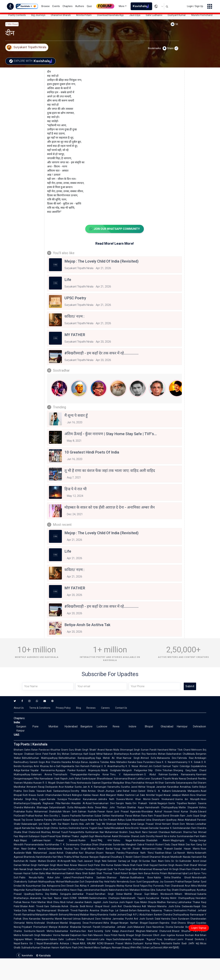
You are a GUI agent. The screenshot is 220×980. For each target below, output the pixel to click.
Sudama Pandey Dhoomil (48, 820)
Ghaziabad (167, 726)
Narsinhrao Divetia (163, 927)
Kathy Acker (46, 877)
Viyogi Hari (120, 849)
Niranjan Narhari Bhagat (134, 923)
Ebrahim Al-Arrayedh (59, 861)
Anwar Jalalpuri (172, 795)
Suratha (125, 787)
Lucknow (102, 726)
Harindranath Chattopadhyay (161, 807)
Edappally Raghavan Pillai (46, 803)
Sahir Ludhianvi (154, 15)
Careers (105, 708)
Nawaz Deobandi (188, 779)
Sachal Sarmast (58, 869)
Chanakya (86, 845)
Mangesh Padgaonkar (135, 770)
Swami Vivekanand (163, 799)
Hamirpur (182, 726)
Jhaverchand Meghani (132, 931)
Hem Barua (144, 873)
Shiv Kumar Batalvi (111, 865)
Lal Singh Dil (134, 861)
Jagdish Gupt (87, 836)
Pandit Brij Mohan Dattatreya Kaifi (69, 754)
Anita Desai (94, 807)
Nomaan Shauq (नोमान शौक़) (127, 948)
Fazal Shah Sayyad (147, 865)
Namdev (66, 803)
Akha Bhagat (111, 923)
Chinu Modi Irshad (63, 902)
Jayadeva (94, 762)
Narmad (67, 919)
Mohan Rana (140, 816)
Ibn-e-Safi (55, 766)
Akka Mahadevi (118, 762)
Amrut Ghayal (94, 906)
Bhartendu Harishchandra (38, 857)
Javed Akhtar (138, 787)
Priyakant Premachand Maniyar (40, 927)
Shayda (152, 902)
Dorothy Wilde (79, 791)
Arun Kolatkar (66, 787)
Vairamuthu (114, 787)
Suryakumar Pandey (158, 898)
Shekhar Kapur (136, 807)
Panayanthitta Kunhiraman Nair (86, 832)
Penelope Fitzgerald (95, 869)
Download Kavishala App (110, 15)
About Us (19, 708)
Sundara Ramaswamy (182, 774)
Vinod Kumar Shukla (185, 812)
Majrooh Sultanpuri (29, 836)
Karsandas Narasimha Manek (46, 919)
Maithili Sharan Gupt (137, 894)
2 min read (12, 24)
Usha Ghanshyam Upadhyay (161, 820)
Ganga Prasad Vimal (149, 824)
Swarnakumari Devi (104, 803)
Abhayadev (80, 807)
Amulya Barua (80, 762)
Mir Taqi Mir (98, 824)
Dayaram (154, 923)
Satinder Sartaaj (117, 861)
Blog (79, 708)
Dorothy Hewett (155, 836)
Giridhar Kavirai (37, 849)
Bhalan (24, 906)
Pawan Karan (105, 812)
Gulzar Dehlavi (102, 816)
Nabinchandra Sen (119, 890)
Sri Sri (175, 861)
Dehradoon (199, 726)
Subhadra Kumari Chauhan (36, 948)
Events (56, 6)
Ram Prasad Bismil (158, 816)
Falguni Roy (146, 886)
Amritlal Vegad (154, 795)
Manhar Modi (45, 902)
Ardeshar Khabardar (70, 927)
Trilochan (167, 770)
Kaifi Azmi (66, 948)
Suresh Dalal (153, 919)
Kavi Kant (87, 931)
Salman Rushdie (87, 812)
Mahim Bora (189, 795)
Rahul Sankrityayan (86, 779)
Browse (46, 6)
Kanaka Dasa (135, 762)
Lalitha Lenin (143, 779)
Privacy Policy (63, 708)
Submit (190, 686)
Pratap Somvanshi (88, 939)
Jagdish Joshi (100, 902)
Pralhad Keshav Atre (37, 816)
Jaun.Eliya (135, 15)
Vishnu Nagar (122, 840)
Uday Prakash (165, 849)
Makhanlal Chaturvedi (159, 931)
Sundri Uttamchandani (49, 795)
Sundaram (184, 919)
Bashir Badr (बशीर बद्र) (186, 943)
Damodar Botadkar (185, 927)
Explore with (31, 61)
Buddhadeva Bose (142, 877)
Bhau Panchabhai (135, 783)
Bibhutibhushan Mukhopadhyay (40, 758)
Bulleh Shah (95, 873)
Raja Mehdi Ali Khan (109, 758)
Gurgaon (21, 726)
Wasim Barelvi (70, 824)
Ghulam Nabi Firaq (66, 783)
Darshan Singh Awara (170, 865)
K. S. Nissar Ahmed (136, 766)
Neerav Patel (29, 902)
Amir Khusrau (41, 766)
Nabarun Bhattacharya (116, 754)
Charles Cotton (76, 869)
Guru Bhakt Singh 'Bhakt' (83, 750)
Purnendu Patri (162, 886)
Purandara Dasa (152, 762)
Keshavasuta (84, 783)
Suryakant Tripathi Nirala (164, 779)
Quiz (89, 6)
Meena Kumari (103, 836)
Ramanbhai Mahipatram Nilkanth (40, 915)
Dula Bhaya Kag (31, 910)
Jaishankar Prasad (83, 894)
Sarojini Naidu (124, 803)
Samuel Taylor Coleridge (176, 766)
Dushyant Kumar (177, 15)
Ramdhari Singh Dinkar (109, 894)
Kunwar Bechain (185, 935)
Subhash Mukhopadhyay (42, 882)
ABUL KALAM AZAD (92, 943)
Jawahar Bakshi (83, 902)
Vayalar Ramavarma (43, 770)
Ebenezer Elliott (151, 935)
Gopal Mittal (96, 754)
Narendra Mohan (156, 754)
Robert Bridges (129, 873)
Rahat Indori (130, 791)
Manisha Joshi (166, 906)
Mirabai (92, 849)
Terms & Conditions (40, 708)
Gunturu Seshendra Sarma (73, 828)
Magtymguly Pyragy (184, 840)
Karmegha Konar (99, 774)
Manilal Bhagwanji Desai (74, 923)
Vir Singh (174, 869)
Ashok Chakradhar (67, 853)
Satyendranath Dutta (61, 807)
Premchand (78, 877)
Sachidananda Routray (60, 849)
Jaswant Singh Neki (95, 861)
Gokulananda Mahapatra (186, 791)
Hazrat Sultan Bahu (34, 873)
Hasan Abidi (98, 795)
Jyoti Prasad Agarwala (127, 812)
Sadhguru (106, 948)
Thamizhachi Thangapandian (70, 774)
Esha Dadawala (184, 906)
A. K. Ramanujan (97, 787)
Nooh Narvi (141, 832)
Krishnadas (139, 840)
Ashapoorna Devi (56, 886)
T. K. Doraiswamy (70, 845)
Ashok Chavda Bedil (73, 906)
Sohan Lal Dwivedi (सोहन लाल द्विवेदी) (161, 948)
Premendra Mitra (60, 890)
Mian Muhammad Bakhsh (60, 873)
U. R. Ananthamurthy (113, 766)
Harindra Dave (169, 919)
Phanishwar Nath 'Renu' (140, 853)
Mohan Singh (30, 865)
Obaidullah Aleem (158, 840)
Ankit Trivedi (36, 906)
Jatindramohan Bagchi (96, 890)
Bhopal (149, 726)
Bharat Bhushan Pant (185, 931)
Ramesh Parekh (91, 927)
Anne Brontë (132, 828)
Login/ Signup (199, 928)
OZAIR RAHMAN (79, 898)
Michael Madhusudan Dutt (70, 882)
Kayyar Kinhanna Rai (91, 820)
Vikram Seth (70, 812)
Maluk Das (184, 845)
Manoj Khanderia (99, 915)
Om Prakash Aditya (114, 820)
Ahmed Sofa (148, 758)
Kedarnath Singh (31, 935)
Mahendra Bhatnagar (36, 807)
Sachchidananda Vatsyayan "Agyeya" (134, 939)
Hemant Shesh (170, 824)
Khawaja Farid (161, 869)
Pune (35, 726)
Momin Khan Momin (138, 799)
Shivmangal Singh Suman (134, 750)
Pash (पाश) (78, 948)
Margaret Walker (115, 795)
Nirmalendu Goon (126, 882)
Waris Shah (82, 873)
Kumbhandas (52, 845)
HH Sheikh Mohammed (142, 849)
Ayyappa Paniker (66, 770)
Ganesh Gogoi (37, 762)
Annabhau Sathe (189, 787)
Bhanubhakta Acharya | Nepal (61, 943)
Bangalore (86, 726)
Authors (80, 6)
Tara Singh (80, 849)
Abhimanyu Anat (127, 824)
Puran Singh (125, 869)
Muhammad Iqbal (178, 873)
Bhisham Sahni (22, 750)
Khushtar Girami (59, 750)
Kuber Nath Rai (52, 824)
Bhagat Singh (134, 935)
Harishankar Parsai (121, 816)
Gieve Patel (42, 754)
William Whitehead (185, 894)
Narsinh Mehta (45, 931)
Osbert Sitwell (141, 857)
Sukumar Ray (163, 890)
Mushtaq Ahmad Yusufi (54, 832)
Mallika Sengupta (60, 894)
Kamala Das (28, 828)
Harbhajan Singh (47, 865)
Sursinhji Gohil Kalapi (106, 931)
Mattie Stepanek (188, 807)
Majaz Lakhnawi (31, 840)
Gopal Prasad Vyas (51, 836)
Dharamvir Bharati (61, 15)
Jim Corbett (155, 766)
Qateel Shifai (146, 791)
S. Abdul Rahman (156, 774)
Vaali (57, 779)
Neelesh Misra (92, 948)
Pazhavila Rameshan (82, 816)
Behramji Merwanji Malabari (74, 915)
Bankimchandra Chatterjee (105, 898)
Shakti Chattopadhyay (184, 890)
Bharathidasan (105, 779)
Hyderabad (71, 726)
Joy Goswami (167, 882)
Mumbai (53, 726)
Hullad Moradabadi (114, 828)
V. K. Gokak (194, 762)
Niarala (187, 857)
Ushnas (77, 919)
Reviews (91, 708)
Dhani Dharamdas (102, 845)
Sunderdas (119, 845)
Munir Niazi (63, 865)
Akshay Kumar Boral (128, 886)
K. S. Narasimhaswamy (175, 762)
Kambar (25, 770)
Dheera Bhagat (186, 923)
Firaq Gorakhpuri (166, 939)
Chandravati (177, 886)
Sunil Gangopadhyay (147, 882)
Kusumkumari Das (36, 886)
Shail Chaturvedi (31, 832)
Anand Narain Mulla (108, 750)
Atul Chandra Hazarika (58, 762)
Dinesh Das (73, 886)
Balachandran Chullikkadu (181, 754)
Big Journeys (38, 15)
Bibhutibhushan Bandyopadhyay (77, 758)
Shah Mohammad (142, 869)
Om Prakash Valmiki (145, 803)
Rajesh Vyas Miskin (136, 902)
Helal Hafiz (110, 882)
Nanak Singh (26, 869)
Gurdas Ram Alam (153, 861)
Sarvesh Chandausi (159, 832)
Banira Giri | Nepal (32, 943)
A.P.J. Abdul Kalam (143, 915)
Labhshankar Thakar (189, 902)
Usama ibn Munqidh (187, 799)
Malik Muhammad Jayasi (41, 853)
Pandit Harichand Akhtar (163, 750)
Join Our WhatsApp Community (115, 229)
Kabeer (54, 939)
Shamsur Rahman (118, 877)
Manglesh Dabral (135, 845)
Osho (167, 861)
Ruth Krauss (29, 795)
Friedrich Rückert (155, 845)
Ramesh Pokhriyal (90, 766)
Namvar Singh (131, 758)
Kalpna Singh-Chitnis (47, 828)
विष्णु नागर (105, 840)
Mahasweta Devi (167, 758)
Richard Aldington (73, 795)
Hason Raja (76, 890)
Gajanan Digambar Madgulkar (108, 783)
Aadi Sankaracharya (58, 791)
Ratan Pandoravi (40, 750)
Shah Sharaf (190, 865)
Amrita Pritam (84, 15)
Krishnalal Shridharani (47, 923)
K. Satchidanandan (180, 828)
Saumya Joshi (117, 902)
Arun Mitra (191, 886)
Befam (133, 910)
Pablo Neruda (28, 877)
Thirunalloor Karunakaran (82, 799)
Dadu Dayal (171, 845)
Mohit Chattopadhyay (182, 898)
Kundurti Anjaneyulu (89, 770)
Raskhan (160, 853)
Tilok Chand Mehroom (190, 750)
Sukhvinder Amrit (189, 861)
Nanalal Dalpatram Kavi (74, 935)
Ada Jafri (85, 824)
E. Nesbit (128, 857)
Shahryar (111, 824)
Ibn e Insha (170, 836)
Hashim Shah (41, 869)
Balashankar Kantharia (68, 931)
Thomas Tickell (111, 873)
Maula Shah (129, 865)
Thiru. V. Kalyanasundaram (127, 774)
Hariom (55, 948)
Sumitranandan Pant (188, 836)
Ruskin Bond (88, 840)
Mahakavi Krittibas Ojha (142, 890)
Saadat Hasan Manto (187, 849)
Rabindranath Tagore (133, 898)
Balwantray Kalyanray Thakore (155, 910)
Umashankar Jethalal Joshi (117, 927)
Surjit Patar (94, 865)
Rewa (116, 726)
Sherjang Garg (182, 770)
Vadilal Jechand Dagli (121, 915)
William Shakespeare (37, 939)
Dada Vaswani (37, 791)
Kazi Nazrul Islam (58, 898)
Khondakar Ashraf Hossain (157, 812)
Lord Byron (194, 873)
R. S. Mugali (49, 783)
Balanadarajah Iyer (32, 824)
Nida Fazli (77, 861)
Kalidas (87, 795)
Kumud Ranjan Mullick (38, 890)
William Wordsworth (162, 894)
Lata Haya (106, 939)
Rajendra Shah (168, 923)
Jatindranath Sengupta (103, 886)
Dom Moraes (187, 824)
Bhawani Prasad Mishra (118, 943)
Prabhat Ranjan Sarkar (188, 882)
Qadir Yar (112, 869)
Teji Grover (27, 820)
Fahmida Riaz (186, 758)
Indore (132, 726)
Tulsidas (104, 762)
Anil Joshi (139, 919)
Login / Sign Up (195, 6)
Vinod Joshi (110, 906)
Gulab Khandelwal (135, 820)
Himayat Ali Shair (155, 783)
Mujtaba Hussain (33, 783)
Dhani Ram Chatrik (190, 869)
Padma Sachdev (95, 877)
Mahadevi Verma (51, 935)
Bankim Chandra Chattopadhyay (172, 915)
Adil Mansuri (149, 906)
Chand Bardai (105, 849)
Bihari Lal (171, 853)
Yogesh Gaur (96, 828)
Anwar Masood (78, 865)
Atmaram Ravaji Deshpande (42, 787)
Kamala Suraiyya (57, 799)
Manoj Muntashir (163, 943)
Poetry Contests (17, 15)
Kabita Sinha (162, 877)
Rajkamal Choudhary (111, 857)
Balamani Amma (42, 774)
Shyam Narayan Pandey (110, 853)
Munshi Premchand (202, 15)
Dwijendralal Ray (94, 882)
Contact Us (121, 708)
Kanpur (20, 731)
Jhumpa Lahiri (114, 791)
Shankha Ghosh (181, 877)
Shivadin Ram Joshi (181, 816)
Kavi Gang (196, 845)
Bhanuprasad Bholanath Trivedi (60, 910)
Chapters (68, 6)
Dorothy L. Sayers (59, 816)
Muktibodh (176, 857)
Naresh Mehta (186, 853)
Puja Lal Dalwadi (119, 910)
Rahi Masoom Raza (99, 935)
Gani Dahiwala (52, 906)
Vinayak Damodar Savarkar (154, 828)
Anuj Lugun (39, 799)
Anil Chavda (125, 906)
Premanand (96, 923)
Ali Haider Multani (36, 861)
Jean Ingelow (168, 935)
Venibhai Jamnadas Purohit (117, 919)
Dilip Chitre (155, 770)
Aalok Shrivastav (121, 836)
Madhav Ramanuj (167, 902)
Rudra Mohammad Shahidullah (44, 812)
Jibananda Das (38, 898)
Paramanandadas (34, 845)
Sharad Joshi (138, 836)
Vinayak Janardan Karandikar (163, 787)
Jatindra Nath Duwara (111, 799)
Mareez (137, 906)
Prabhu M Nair (72, 857)
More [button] (122, 6)
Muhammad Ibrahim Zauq (120, 832)
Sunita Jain (81, 787)
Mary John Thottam (114, 807)
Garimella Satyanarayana (179, 783)
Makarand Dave (142, 927)
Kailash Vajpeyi (71, 820)
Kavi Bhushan (87, 853)
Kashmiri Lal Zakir (135, 795)
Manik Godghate (111, 770)
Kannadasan (46, 779)
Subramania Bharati (125, 779)
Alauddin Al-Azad (81, 803)
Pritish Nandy (118, 935)
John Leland (63, 877)
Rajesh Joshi (67, 779)
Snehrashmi (180, 910)
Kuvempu (28, 766)
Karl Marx (58, 857)
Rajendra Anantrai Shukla (93, 910)
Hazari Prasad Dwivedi (60, 840)
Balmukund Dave (91, 919)
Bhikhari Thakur (70, 836)
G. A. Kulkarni (163, 791)
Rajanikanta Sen (70, 766)
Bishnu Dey (43, 894)
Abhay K (84, 886)
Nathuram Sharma (181, 832)
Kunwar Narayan (89, 857)
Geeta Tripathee (178, 803)
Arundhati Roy (138, 754)
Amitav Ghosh (96, 791)
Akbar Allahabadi (187, 820)
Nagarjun (163, 803)
